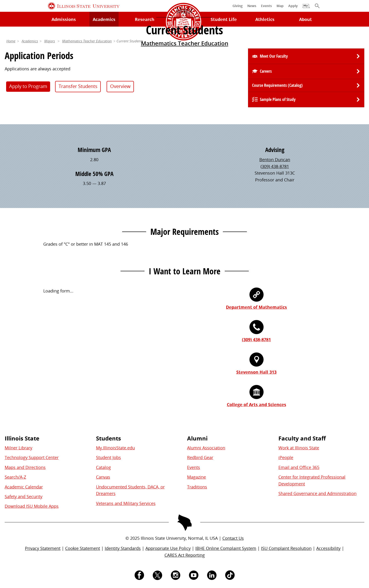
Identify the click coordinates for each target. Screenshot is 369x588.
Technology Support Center (32, 457)
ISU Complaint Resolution (286, 548)
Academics (30, 41)
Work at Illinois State (299, 448)
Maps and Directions (25, 467)
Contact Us (233, 538)
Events (194, 467)
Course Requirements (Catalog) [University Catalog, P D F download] (277, 85)
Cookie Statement (83, 548)
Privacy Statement (43, 548)
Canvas (103, 477)
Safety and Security (24, 496)
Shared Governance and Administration (317, 493)
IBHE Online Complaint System (226, 548)
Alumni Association (206, 448)
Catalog (103, 467)
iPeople (286, 457)
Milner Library (18, 448)
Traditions (197, 487)
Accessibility (328, 548)
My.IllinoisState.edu (115, 448)
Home (11, 41)
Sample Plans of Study (278, 99)
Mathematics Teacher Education (185, 43)
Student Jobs (108, 457)
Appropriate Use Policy (168, 548)
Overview (120, 86)
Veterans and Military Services (126, 503)
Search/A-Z (15, 477)
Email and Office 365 (299, 467)
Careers (266, 71)
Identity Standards (123, 548)
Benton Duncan (275, 160)
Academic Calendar (24, 487)
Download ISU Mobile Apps (32, 506)
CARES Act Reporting (185, 555)
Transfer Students (78, 86)
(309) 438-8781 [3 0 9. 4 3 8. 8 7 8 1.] (275, 166)
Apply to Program (28, 86)
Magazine (197, 477)
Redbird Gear (200, 457)
